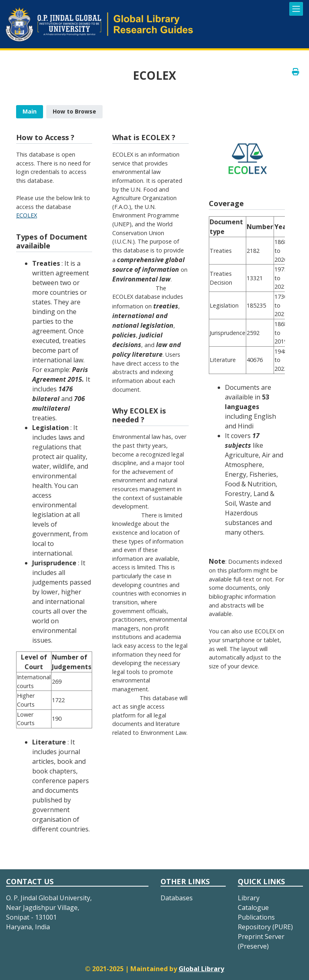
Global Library (201, 969)
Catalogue (253, 908)
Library (249, 898)
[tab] (30, 112)
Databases (177, 898)
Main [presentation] (30, 111)
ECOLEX (27, 215)
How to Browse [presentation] (74, 111)
